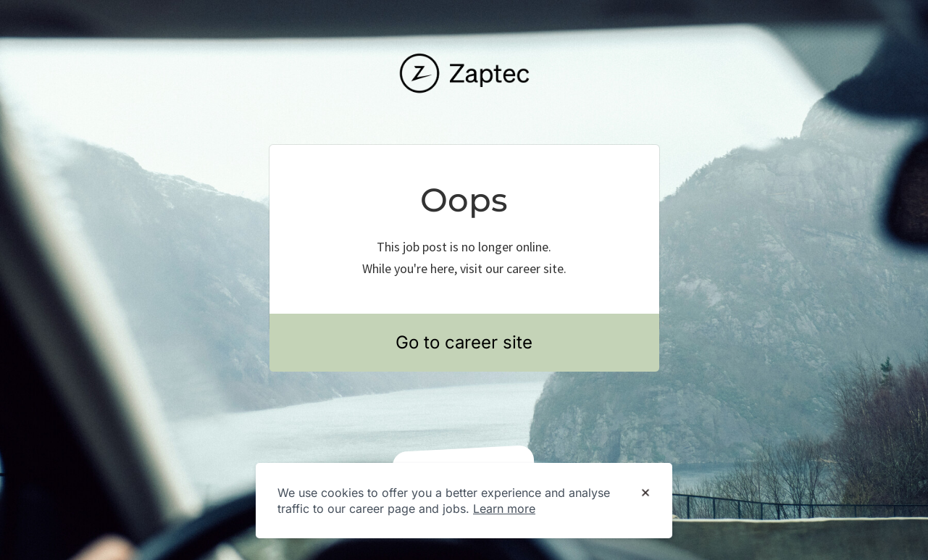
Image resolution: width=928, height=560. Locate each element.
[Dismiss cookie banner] (645, 493)
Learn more (504, 509)
